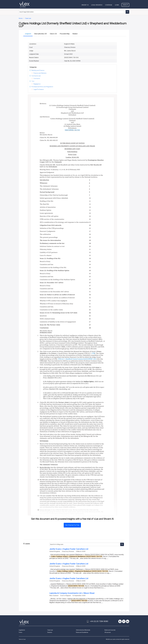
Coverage (109, 5)
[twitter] (120, 621)
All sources (108, 632)
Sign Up (125, 5)
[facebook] (124, 621)
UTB (93, 353)
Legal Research (97, 5)
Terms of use (22, 639)
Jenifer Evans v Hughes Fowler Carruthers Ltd (69, 549)
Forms (20, 632)
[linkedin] (128, 621)
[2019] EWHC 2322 (90, 359)
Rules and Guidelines (82, 632)
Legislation (22, 630)
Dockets (50, 632)
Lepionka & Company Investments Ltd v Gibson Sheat (72, 593)
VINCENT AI (85, 5)
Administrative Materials (83, 630)
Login (117, 5)
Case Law (50, 630)
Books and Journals (110, 630)
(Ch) (72, 130)
